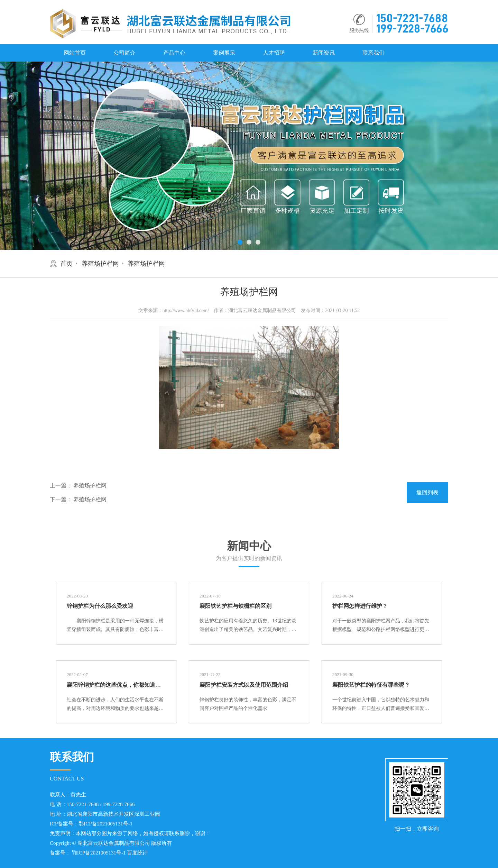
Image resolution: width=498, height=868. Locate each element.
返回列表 (427, 492)
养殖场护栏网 (100, 264)
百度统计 (137, 853)
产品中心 (174, 53)
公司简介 (124, 53)
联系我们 (373, 53)
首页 (66, 264)
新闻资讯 (324, 53)
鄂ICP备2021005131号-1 (105, 824)
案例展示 (224, 53)
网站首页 (75, 53)
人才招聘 (274, 53)
